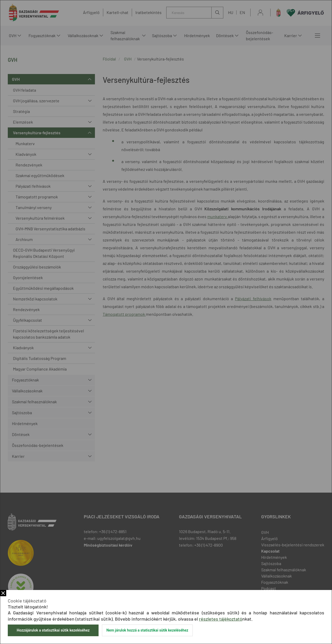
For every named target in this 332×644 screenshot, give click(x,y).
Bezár (3, 593)
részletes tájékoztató (221, 619)
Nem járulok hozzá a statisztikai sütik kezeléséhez (147, 630)
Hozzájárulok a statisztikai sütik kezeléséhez (53, 630)
